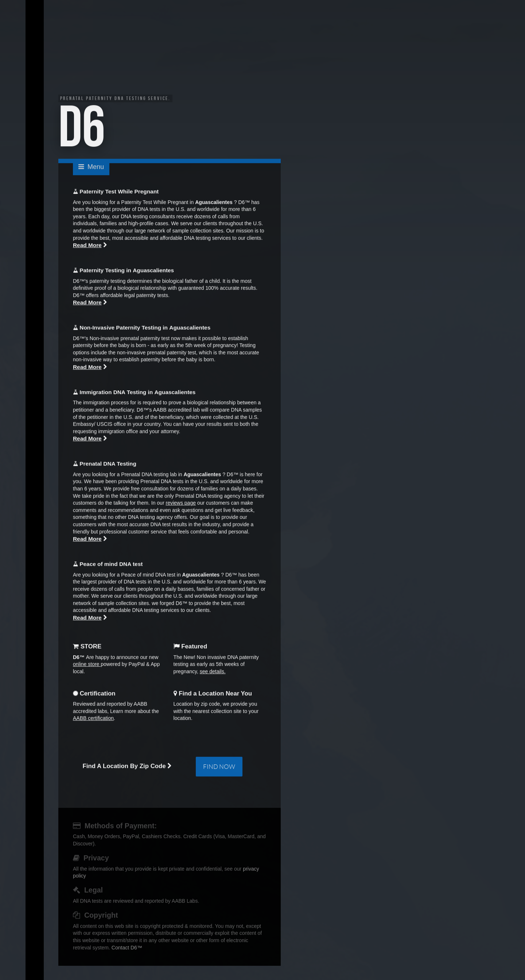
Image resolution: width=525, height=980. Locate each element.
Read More (87, 246)
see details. (213, 672)
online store (87, 665)
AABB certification (93, 719)
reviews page (181, 504)
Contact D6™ (127, 948)
